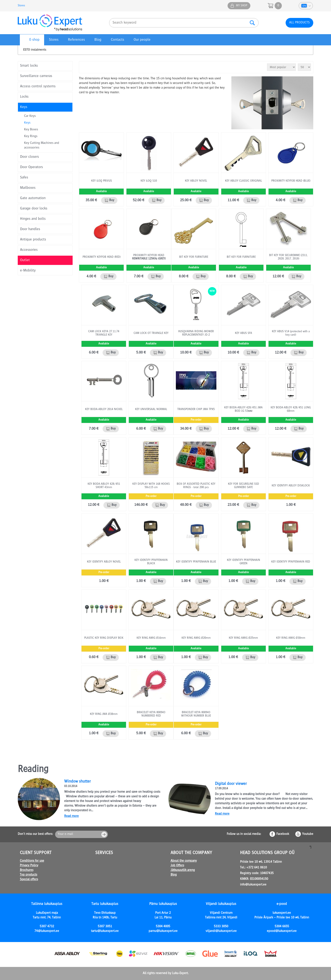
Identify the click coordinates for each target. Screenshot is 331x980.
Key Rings (31, 136)
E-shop (34, 40)
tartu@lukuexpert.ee (105, 931)
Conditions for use (32, 861)
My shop (242, 6)
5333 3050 (221, 927)
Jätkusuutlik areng (183, 870)
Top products (28, 875)
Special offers (29, 880)
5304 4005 (163, 927)
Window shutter (77, 782)
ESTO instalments (35, 50)
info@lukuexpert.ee (253, 885)
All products (299, 23)
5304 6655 (282, 927)
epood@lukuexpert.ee (282, 931)
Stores (21, 6)
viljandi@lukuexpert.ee (221, 931)
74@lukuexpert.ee (47, 931)
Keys (27, 123)
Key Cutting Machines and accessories (42, 146)
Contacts (117, 40)
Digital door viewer (231, 784)
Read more (71, 816)
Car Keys (30, 116)
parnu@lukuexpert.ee (163, 931)
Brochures (27, 870)
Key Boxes (31, 130)
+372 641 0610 (257, 868)
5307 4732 (47, 927)
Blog (98, 40)
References (76, 40)
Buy (112, 200)
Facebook (283, 834)
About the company (184, 861)
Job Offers (177, 866)
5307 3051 (105, 927)
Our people (142, 40)
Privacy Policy (29, 866)
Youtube (308, 834)
